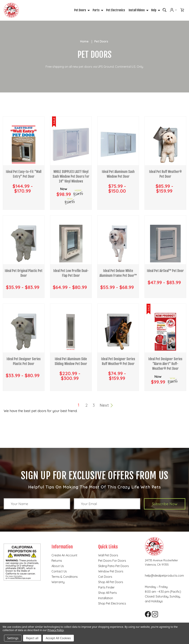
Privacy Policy (55, 630)
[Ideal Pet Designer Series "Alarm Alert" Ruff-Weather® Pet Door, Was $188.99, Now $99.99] (165, 332)
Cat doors (105, 577)
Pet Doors (82, 10)
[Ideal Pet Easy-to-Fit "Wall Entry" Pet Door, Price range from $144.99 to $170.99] (24, 145)
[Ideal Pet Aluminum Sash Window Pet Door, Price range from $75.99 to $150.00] (118, 145)
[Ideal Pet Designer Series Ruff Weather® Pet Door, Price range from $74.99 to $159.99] (118, 332)
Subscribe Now (165, 504)
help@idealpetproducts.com (164, 576)
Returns (57, 561)
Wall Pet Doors (108, 556)
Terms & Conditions (65, 577)
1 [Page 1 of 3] (79, 405)
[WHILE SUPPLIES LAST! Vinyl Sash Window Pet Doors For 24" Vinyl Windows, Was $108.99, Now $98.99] (71, 145)
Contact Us (59, 572)
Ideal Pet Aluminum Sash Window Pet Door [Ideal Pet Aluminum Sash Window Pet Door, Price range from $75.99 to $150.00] (118, 175)
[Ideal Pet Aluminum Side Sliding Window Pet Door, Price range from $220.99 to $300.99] (71, 332)
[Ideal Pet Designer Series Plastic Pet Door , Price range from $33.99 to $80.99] (24, 332)
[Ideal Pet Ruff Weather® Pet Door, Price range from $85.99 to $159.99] (165, 145)
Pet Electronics (116, 10)
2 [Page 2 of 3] (87, 406)
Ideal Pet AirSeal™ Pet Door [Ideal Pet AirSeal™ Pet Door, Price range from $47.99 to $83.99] (165, 272)
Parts (98, 10)
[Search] (164, 10)
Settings (13, 638)
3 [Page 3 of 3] (94, 406)
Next (106, 406)
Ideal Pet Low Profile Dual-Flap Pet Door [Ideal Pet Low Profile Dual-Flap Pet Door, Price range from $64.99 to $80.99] (71, 274)
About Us (58, 566)
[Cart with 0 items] (182, 10)
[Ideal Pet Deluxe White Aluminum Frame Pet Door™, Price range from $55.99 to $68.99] (118, 244)
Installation (106, 598)
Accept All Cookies (58, 638)
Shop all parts (108, 593)
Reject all (32, 638)
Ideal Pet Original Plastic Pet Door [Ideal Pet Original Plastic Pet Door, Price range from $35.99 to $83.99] (24, 274)
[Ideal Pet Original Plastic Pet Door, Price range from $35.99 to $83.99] (24, 244)
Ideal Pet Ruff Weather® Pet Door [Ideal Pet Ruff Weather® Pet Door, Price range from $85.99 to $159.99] (165, 175)
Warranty (58, 582)
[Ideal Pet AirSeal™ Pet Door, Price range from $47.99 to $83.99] (165, 244)
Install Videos (138, 10)
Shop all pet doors (111, 582)
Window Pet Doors (111, 572)
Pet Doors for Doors (112, 561)
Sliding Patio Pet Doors (114, 566)
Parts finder (106, 588)
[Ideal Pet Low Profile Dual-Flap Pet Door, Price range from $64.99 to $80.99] (71, 244)
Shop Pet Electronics (112, 604)
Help (155, 10)
